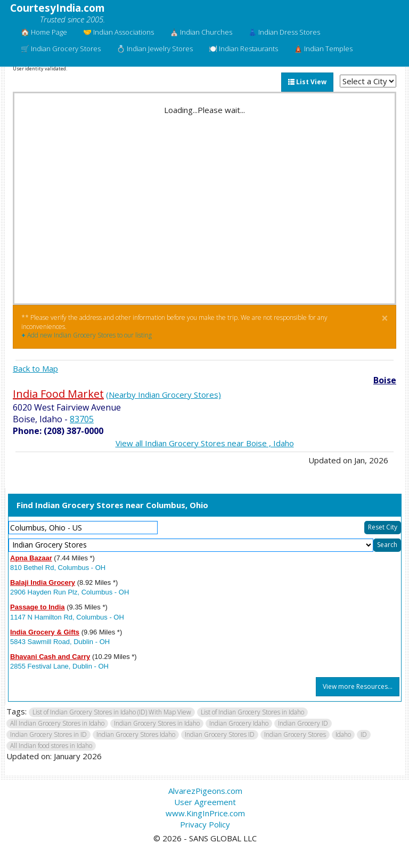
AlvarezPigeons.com (205, 791)
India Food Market (58, 394)
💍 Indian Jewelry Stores (155, 49)
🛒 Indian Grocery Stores (61, 49)
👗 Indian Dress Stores (284, 32)
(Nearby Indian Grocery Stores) (163, 395)
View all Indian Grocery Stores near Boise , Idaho (205, 443)
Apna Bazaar (31, 558)
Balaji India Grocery (43, 582)
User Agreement (205, 802)
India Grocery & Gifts (45, 632)
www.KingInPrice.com (205, 813)
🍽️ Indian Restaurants (243, 49)
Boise (385, 380)
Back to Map (35, 368)
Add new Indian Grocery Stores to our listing (87, 335)
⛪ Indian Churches (201, 32)
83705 (82, 419)
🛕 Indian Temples (323, 49)
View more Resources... (358, 686)
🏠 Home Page (44, 32)
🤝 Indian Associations (118, 32)
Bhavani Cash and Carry (50, 657)
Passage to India (38, 607)
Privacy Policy (205, 824)
